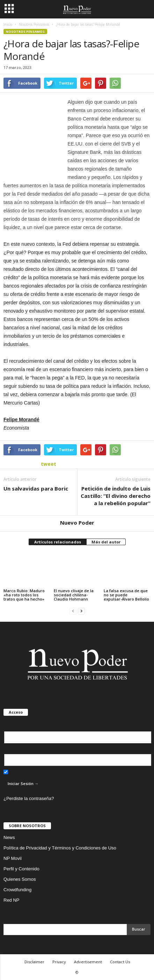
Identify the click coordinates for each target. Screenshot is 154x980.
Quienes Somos (20, 879)
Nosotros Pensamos (25, 32)
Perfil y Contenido (21, 869)
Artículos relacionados (58, 542)
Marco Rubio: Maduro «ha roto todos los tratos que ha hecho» (24, 595)
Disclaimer (34, 962)
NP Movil (13, 858)
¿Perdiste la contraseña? (29, 798)
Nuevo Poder (77, 523)
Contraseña (15, 750)
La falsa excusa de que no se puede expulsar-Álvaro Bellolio (126, 595)
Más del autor (106, 542)
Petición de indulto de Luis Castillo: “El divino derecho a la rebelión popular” (116, 496)
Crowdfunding (17, 890)
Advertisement (88, 962)
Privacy (59, 962)
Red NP (12, 900)
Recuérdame (19, 773)
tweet (49, 464)
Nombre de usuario (23, 727)
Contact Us (120, 962)
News (9, 837)
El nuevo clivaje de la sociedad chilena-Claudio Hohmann (74, 595)
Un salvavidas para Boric (36, 488)
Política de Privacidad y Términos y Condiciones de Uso (60, 848)
